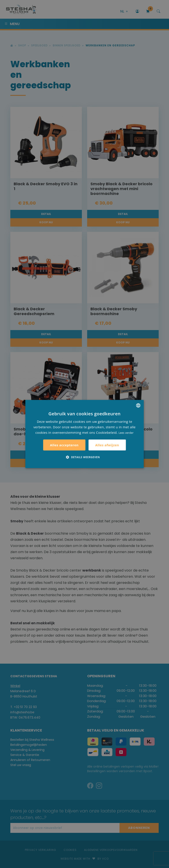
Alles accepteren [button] (64, 445)
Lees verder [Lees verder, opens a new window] (126, 433)
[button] (84, 457)
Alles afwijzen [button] (107, 445)
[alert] (84, 434)
